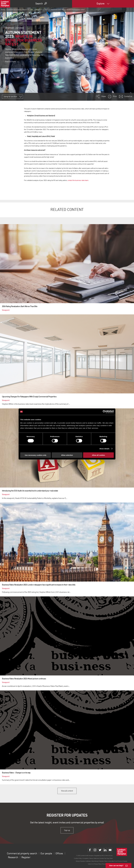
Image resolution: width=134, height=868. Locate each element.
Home (3, 10)
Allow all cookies (98, 455)
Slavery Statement (94, 858)
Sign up (67, 830)
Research (13, 858)
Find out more (12, 62)
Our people (46, 854)
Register (26, 858)
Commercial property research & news (20, 10)
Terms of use (109, 856)
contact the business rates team (78, 180)
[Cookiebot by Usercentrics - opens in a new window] (104, 412)
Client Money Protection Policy (99, 861)
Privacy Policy (97, 864)
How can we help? (116, 865)
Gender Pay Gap (104, 858)
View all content (67, 791)
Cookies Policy (78, 858)
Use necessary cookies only (35, 455)
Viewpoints (39, 10)
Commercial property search (22, 854)
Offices (59, 854)
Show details (104, 449)
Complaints (85, 858)
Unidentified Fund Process (115, 861)
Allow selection (67, 455)
